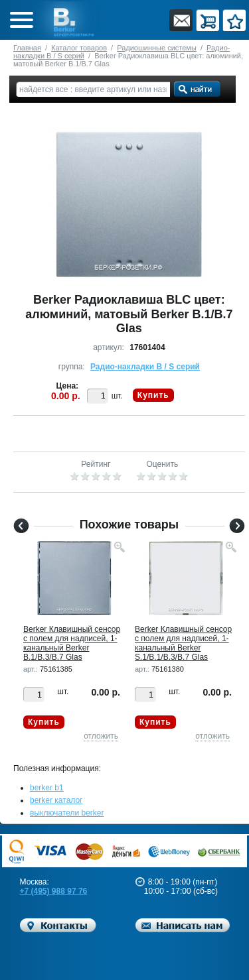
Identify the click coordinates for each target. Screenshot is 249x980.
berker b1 (47, 788)
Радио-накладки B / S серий (145, 367)
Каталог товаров (79, 48)
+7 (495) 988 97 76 (54, 891)
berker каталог (56, 800)
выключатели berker (67, 813)
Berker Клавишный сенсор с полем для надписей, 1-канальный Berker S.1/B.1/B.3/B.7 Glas (183, 643)
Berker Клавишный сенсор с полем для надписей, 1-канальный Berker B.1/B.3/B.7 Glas (72, 643)
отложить (101, 736)
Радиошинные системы (157, 48)
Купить (153, 395)
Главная (27, 48)
